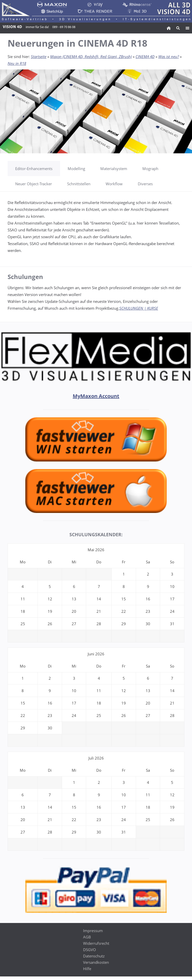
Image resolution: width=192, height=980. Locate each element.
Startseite (39, 57)
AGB (87, 937)
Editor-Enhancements (34, 169)
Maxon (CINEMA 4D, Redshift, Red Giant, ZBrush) (91, 57)
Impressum (93, 931)
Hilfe (87, 969)
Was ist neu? (169, 57)
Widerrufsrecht (96, 943)
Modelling (76, 169)
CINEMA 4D (145, 57)
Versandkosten (96, 962)
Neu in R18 (17, 63)
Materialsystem (114, 169)
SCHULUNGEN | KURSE (139, 308)
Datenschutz (94, 956)
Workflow (114, 184)
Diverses (145, 184)
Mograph (150, 169)
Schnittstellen (79, 184)
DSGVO (90, 950)
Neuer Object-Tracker (34, 184)
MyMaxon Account (96, 396)
